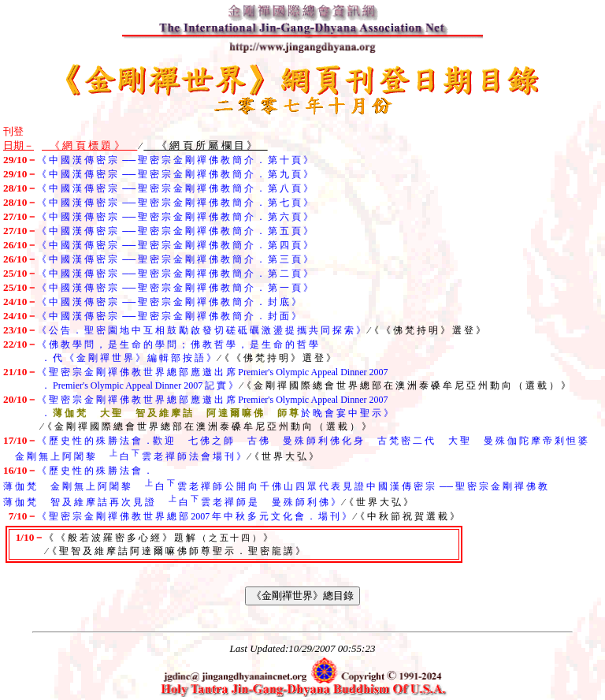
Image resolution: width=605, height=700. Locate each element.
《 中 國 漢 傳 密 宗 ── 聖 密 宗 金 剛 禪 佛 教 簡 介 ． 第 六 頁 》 (175, 217)
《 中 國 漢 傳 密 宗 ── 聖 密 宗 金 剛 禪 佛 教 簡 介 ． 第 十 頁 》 (175, 160)
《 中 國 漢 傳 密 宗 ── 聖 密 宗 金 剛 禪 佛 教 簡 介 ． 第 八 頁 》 (175, 188)
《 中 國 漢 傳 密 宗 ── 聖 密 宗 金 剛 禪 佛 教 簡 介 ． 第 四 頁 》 (175, 245)
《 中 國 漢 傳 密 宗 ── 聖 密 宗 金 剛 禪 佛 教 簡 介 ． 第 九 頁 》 (175, 174)
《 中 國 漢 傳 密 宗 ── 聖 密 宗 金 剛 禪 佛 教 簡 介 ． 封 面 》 (169, 316)
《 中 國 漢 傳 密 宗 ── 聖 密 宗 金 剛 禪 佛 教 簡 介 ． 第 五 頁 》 (175, 231)
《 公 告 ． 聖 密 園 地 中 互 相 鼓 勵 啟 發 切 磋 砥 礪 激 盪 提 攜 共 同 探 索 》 (201, 330)
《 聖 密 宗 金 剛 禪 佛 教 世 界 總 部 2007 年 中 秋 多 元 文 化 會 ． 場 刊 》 (194, 516)
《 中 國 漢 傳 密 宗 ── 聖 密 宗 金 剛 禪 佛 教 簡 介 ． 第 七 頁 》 (175, 203)
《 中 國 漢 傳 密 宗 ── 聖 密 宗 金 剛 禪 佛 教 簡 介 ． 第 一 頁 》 (175, 288)
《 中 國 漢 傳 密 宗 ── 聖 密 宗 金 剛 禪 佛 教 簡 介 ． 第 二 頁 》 (175, 274)
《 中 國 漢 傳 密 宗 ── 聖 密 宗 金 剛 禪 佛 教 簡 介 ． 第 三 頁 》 (175, 259)
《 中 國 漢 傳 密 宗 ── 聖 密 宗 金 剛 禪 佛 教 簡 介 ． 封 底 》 (169, 302)
